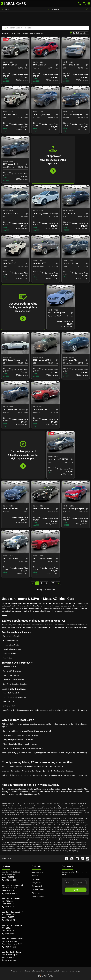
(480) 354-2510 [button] (9, 920)
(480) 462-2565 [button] (9, 907)
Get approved (37, 886)
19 (53, 583)
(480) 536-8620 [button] (9, 894)
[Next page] (58, 583)
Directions (36, 879)
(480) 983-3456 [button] (9, 880)
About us (35, 876)
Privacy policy (37, 893)
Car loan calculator (39, 890)
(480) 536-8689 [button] (9, 960)
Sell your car (36, 883)
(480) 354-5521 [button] (9, 947)
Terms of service (38, 897)
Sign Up (75, 890)
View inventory (37, 872)
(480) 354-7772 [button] (9, 934)
